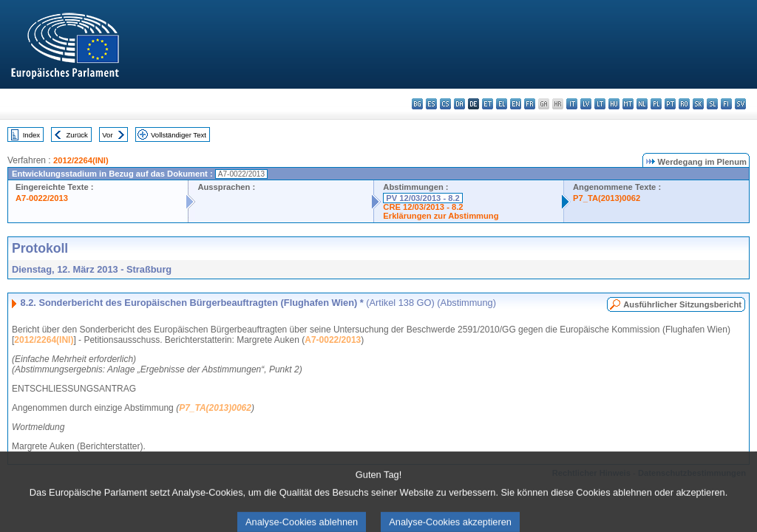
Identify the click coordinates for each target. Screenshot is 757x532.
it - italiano (572, 104)
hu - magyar (614, 104)
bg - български (417, 104)
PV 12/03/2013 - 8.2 (423, 198)
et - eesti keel (488, 104)
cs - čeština (445, 104)
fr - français (530, 104)
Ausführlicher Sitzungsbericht (682, 304)
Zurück (77, 135)
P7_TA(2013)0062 (607, 198)
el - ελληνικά (502, 104)
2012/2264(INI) (81, 160)
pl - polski (656, 104)
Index (31, 135)
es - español (431, 104)
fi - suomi (726, 104)
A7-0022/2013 (42, 198)
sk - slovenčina (698, 104)
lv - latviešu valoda (586, 104)
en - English (516, 104)
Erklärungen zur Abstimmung (441, 216)
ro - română (684, 104)
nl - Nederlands (642, 104)
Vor (107, 135)
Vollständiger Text (179, 135)
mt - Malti (628, 104)
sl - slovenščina (712, 104)
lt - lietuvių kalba (600, 104)
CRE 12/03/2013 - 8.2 (423, 207)
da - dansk (459, 104)
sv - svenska (740, 104)
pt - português (670, 104)
